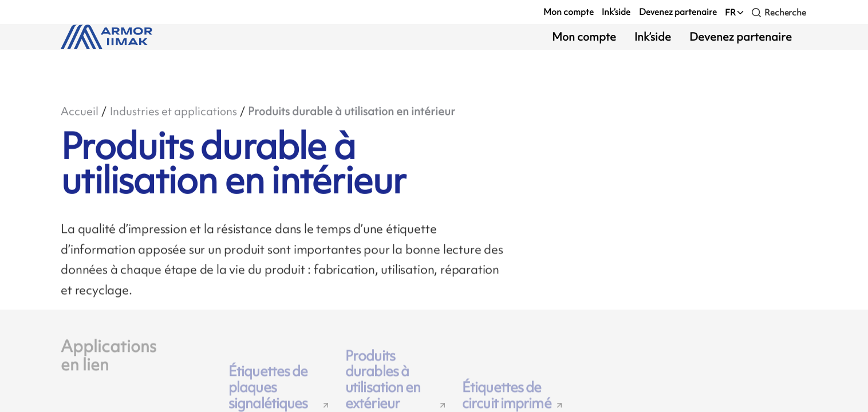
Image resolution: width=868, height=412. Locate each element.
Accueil (80, 112)
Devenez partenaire (678, 12)
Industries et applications (173, 112)
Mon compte (569, 12)
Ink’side (616, 12)
